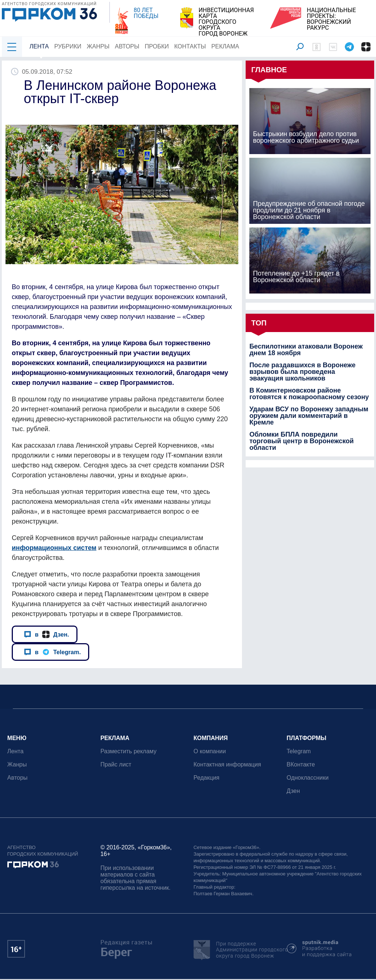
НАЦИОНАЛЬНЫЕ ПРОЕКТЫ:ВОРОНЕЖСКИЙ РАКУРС (331, 19)
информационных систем (54, 548)
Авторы (127, 46)
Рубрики (68, 46)
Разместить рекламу (129, 751)
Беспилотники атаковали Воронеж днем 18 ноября (306, 350)
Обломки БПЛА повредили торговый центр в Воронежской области (301, 441)
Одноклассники (308, 778)
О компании (210, 751)
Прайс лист (116, 764)
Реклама (225, 46)
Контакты (190, 46)
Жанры (98, 46)
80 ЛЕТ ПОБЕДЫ (146, 13)
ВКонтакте (301, 764)
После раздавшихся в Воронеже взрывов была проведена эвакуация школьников (302, 372)
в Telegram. (52, 652)
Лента (39, 46)
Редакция (207, 778)
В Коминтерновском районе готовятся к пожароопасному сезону (309, 394)
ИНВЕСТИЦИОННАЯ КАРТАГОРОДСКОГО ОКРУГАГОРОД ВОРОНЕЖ (226, 22)
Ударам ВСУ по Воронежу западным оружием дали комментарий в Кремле (309, 416)
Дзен (293, 791)
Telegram (299, 751)
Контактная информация (227, 764)
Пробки (157, 46)
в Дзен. (46, 634)
